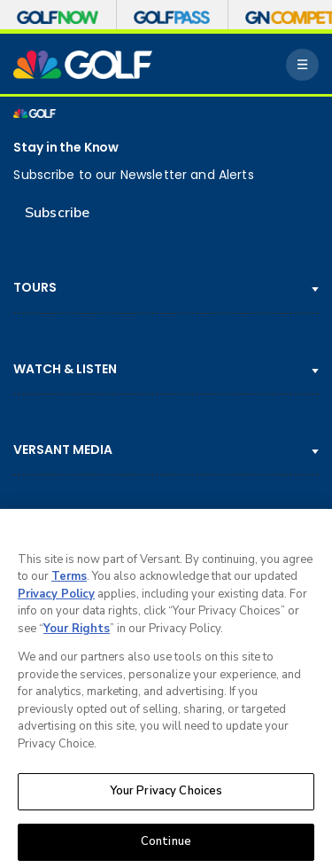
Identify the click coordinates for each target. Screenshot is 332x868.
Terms (69, 582)
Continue (166, 847)
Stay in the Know (66, 148)
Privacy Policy (56, 598)
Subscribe (57, 213)
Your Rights (77, 633)
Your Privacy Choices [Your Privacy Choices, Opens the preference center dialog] (166, 796)
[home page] (83, 65)
